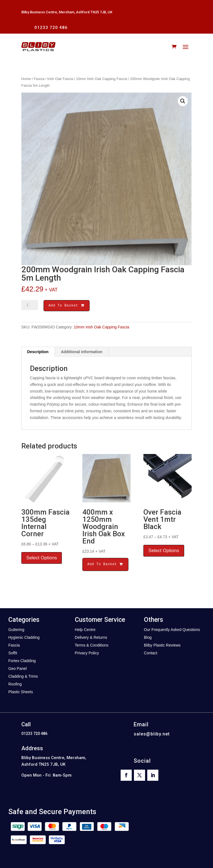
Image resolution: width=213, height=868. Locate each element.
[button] (183, 101)
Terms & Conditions (92, 646)
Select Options (42, 559)
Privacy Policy (87, 654)
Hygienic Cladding (24, 638)
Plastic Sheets (21, 693)
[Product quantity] (30, 305)
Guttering (16, 630)
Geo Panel (17, 669)
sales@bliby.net (152, 735)
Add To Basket (67, 306)
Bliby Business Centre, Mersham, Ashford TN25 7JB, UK (67, 12)
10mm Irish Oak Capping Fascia (102, 79)
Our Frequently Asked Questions (172, 630)
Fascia (39, 79)
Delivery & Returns (91, 638)
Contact (151, 654)
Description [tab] (38, 353)
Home (26, 79)
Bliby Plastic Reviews (162, 646)
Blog (148, 638)
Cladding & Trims (23, 677)
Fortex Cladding (22, 662)
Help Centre (85, 630)
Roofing (15, 685)
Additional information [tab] (82, 353)
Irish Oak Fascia (60, 79)
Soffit (13, 654)
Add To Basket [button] (105, 565)
